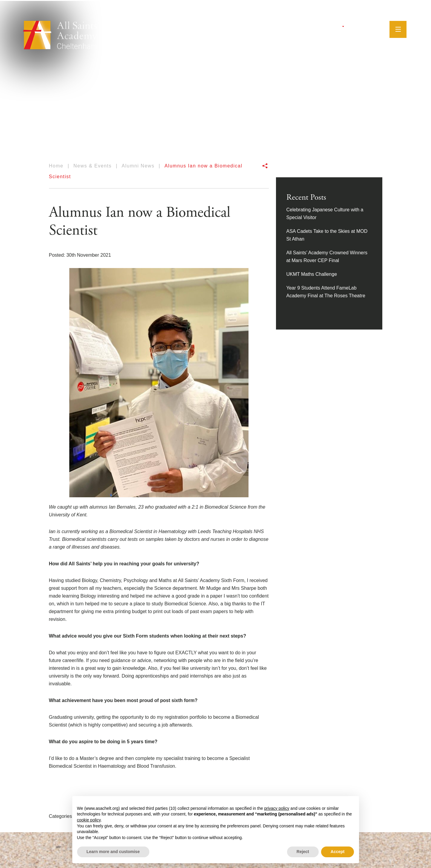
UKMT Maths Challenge (312, 274)
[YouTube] (368, 28)
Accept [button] (338, 852)
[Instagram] (360, 28)
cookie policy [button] (89, 820)
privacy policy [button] (277, 808)
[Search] (377, 28)
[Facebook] (353, 28)
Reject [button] (303, 852)
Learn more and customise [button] (113, 852)
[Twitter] (346, 28)
